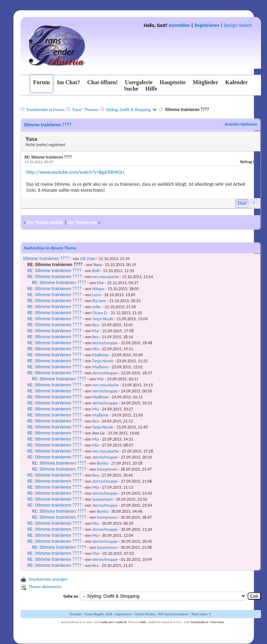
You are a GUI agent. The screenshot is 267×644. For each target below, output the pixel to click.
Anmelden (179, 25)
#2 (254, 162)
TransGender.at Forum (45, 110)
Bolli (96, 271)
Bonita (103, 463)
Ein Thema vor (83, 222)
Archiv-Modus (145, 614)
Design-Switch (238, 25)
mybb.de (121, 622)
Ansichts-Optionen (241, 124)
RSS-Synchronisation (173, 614)
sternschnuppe (105, 343)
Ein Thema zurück (45, 222)
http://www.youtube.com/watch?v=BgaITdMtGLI (76, 172)
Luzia (97, 295)
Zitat (242, 203)
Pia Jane (99, 301)
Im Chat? (68, 82)
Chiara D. (100, 313)
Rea (95, 325)
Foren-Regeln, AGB (98, 614)
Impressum (123, 614)
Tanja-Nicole (103, 319)
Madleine (100, 355)
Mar (100, 283)
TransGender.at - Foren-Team (207, 622)
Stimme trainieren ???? (46, 258)
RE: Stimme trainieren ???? (55, 271)
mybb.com (107, 622)
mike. (97, 307)
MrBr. (143, 622)
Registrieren (207, 25)
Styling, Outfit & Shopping (128, 110)
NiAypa (98, 289)
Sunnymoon (107, 469)
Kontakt (75, 614)
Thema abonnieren (45, 587)
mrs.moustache (106, 277)
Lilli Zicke (88, 259)
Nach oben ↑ (202, 614)
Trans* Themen (85, 110)
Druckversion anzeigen (48, 579)
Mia (96, 349)
